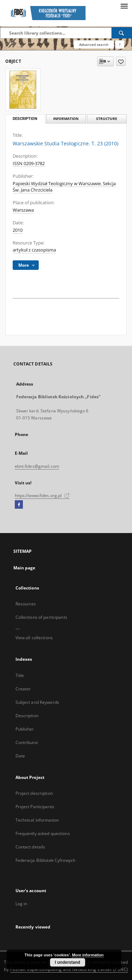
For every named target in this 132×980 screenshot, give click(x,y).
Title (20, 675)
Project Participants (35, 807)
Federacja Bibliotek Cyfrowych (45, 860)
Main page (24, 568)
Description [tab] (25, 119)
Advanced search (94, 44)
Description (27, 716)
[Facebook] (19, 505)
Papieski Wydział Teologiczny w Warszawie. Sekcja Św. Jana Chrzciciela (64, 187)
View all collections (34, 638)
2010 (18, 230)
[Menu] (124, 6)
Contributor (27, 742)
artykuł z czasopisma (34, 250)
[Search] (122, 33)
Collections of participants (41, 617)
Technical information (37, 820)
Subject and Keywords (37, 702)
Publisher (25, 729)
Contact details (30, 847)
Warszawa (23, 210)
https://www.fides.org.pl (42, 495)
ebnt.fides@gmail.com (37, 466)
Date (20, 756)
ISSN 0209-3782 (29, 164)
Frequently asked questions (43, 833)
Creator (23, 689)
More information (88, 955)
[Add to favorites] (121, 61)
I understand (68, 962)
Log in (21, 904)
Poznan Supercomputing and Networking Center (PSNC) (69, 969)
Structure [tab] (107, 119)
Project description (34, 793)
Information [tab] (66, 119)
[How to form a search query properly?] (120, 44)
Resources (26, 604)
